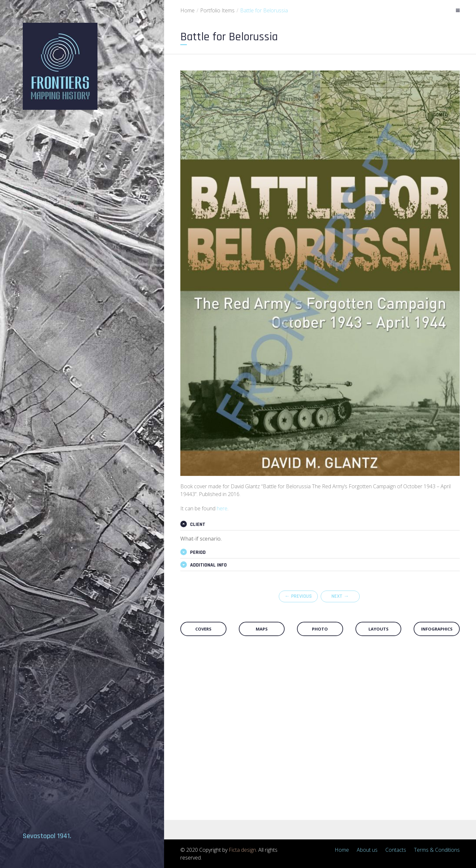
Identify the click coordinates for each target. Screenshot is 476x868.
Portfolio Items (217, 10)
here (222, 508)
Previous (298, 596)
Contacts (396, 850)
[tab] (320, 525)
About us (367, 850)
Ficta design (242, 850)
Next (340, 596)
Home (187, 10)
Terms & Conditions (437, 850)
